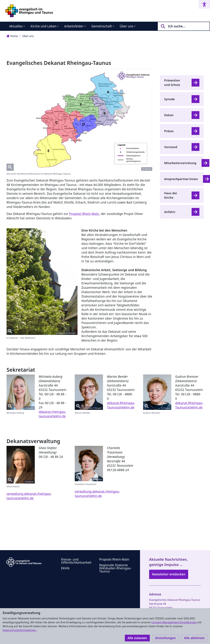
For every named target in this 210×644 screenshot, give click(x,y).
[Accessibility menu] (204, 4)
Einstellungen (165, 638)
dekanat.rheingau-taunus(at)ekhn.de (52, 414)
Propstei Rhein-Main (84, 214)
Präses (169, 131)
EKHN (65, 568)
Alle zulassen (137, 638)
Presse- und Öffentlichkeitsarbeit (76, 561)
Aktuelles (16, 26)
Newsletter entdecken (169, 574)
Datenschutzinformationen (20, 630)
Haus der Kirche (171, 195)
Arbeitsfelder (74, 26)
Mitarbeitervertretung (180, 163)
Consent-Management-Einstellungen (174, 622)
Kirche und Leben (43, 26)
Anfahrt (170, 212)
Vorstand (171, 147)
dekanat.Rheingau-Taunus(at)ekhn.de (121, 405)
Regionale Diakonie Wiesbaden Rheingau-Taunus (115, 568)
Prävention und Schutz (172, 83)
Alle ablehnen (194, 638)
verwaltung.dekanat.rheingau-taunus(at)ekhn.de (29, 496)
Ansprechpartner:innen (181, 179)
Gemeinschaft (102, 26)
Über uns (127, 26)
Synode (169, 99)
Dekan (169, 115)
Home (12, 36)
